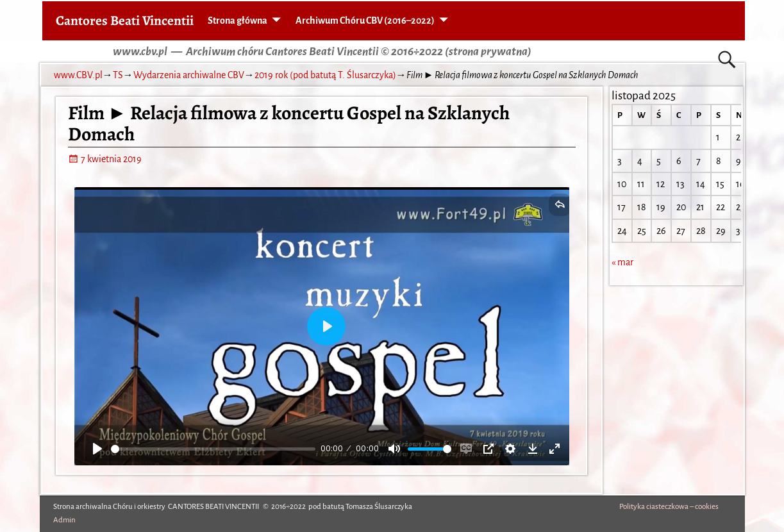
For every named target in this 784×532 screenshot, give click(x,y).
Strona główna (238, 21)
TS (118, 75)
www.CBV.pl (78, 75)
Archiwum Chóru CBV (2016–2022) (365, 21)
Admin (64, 520)
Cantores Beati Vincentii (125, 20)
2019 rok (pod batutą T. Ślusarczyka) (325, 75)
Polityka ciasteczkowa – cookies (669, 507)
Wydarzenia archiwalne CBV (189, 75)
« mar (622, 262)
